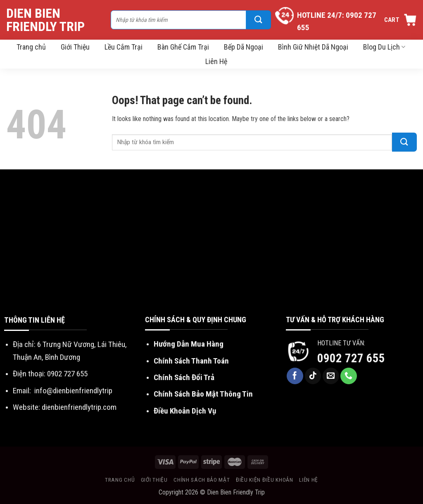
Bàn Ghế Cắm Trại (183, 47)
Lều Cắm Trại (124, 47)
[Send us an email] (331, 376)
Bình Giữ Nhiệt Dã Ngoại (313, 47)
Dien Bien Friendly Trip (45, 20)
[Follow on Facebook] (295, 376)
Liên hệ (309, 480)
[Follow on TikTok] (313, 376)
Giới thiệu (154, 480)
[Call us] (349, 376)
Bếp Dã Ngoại (244, 47)
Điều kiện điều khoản (265, 480)
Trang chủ (31, 47)
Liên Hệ (216, 61)
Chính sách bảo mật (202, 480)
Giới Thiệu (75, 47)
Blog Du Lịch (384, 47)
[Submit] (259, 20)
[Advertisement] (211, 252)
